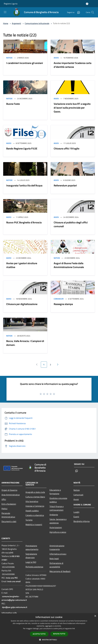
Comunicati (59, 299)
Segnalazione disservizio (31, 556)
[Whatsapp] (78, 12)
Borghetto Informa (82, 521)
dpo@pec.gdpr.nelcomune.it (15, 607)
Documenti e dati (9, 521)
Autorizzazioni (56, 527)
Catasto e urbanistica (35, 515)
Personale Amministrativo (8, 515)
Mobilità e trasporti (34, 524)
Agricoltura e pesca (58, 532)
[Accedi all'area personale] (87, 4)
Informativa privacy (58, 554)
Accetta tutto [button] (39, 634)
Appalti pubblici (32, 511)
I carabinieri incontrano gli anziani (25, 63)
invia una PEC (12, 578)
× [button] (95, 616)
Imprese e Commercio (35, 506)
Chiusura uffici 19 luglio (67, 148)
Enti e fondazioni (9, 504)
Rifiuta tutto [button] (59, 634)
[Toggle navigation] (5, 12)
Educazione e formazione (55, 492)
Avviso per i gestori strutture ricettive (22, 265)
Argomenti (16, 23)
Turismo (29, 520)
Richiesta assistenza (34, 567)
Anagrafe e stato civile (35, 492)
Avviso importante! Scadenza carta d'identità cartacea (73, 65)
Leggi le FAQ (31, 562)
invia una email (14, 581)
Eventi (76, 517)
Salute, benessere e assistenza (58, 521)
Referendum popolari (65, 185)
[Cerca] (93, 12)
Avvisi (56, 58)
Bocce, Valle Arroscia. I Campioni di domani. (25, 343)
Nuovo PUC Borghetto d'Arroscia (24, 222)
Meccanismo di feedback (60, 571)
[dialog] (49, 629)
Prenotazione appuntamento (32, 547)
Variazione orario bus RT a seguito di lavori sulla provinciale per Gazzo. (72, 108)
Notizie (9, 58)
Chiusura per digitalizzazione (22, 304)
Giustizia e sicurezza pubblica (58, 500)
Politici (4, 509)
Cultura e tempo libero (35, 497)
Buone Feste (13, 104)
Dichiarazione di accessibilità (56, 565)
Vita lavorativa (32, 501)
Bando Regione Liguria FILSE (22, 148)
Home (6, 23)
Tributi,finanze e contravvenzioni (57, 508)
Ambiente (54, 515)
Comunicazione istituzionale (37, 23)
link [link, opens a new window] (74, 629)
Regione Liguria (11, 4)
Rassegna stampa (63, 304)
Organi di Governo (9, 490)
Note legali (54, 559)
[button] (49, 640)
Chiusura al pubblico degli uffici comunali (71, 224)
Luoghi (76, 512)
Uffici (4, 499)
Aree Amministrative (11, 495)
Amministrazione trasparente (57, 547)
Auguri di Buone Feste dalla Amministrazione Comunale (69, 265)
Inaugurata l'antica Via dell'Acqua (24, 185)
